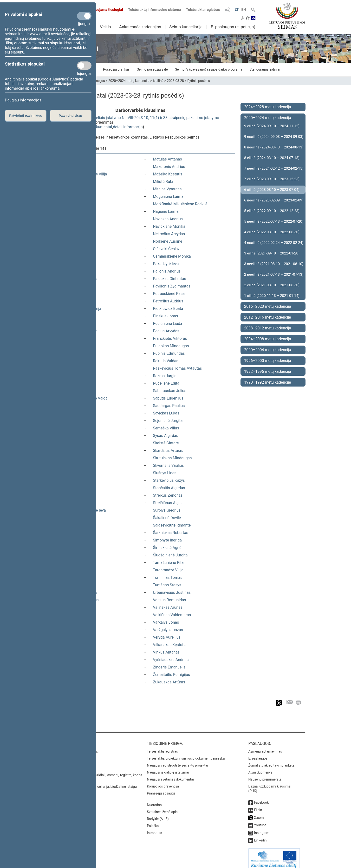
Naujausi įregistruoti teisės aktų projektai (177, 761)
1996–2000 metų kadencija (268, 361)
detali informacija (128, 127)
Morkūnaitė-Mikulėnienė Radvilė (180, 204)
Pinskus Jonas (165, 316)
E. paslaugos (258, 754)
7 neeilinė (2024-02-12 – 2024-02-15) (274, 168)
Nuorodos (154, 800)
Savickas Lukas (166, 413)
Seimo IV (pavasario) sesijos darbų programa (209, 69)
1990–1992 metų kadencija (268, 382)
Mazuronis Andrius (169, 167)
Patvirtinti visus (71, 116)
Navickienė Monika (169, 226)
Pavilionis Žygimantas (172, 286)
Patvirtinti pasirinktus (26, 116)
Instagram (262, 828)
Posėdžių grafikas (116, 69)
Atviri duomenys (260, 768)
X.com (259, 813)
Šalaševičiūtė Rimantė (172, 525)
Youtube (260, 820)
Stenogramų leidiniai (265, 69)
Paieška (153, 821)
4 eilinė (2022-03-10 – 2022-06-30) (272, 232)
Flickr (258, 805)
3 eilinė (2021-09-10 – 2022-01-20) (272, 253)
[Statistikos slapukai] (84, 66)
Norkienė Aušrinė (168, 241)
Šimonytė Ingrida (167, 540)
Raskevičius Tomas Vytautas (177, 368)
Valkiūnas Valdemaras (172, 615)
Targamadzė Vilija (168, 570)
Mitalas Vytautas (167, 189)
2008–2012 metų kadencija (268, 328)
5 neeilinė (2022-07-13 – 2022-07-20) (274, 221)
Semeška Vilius (166, 428)
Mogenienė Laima (168, 197)
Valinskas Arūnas (168, 607)
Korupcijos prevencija (163, 781)
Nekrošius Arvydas (169, 234)
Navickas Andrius (168, 219)
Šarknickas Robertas (170, 533)
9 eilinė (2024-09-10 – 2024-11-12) (272, 126)
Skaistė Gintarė (166, 443)
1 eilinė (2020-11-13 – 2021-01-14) (272, 296)
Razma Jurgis (165, 376)
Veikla (105, 27)
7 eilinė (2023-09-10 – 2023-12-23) (272, 179)
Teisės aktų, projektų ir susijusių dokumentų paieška (186, 754)
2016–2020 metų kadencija (268, 306)
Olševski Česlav (166, 249)
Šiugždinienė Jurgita (170, 555)
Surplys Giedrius (167, 510)
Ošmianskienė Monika (172, 256)
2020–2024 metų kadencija (129, 81)
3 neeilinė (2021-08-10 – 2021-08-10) (274, 264)
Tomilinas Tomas (168, 578)
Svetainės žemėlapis (162, 807)
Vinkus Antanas (166, 652)
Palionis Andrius (167, 271)
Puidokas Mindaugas (171, 346)
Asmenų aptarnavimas (265, 747)
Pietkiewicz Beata (168, 309)
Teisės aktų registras (203, 10)
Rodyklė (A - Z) (158, 814)
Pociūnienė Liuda (168, 324)
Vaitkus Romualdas (169, 600)
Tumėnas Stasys (167, 585)
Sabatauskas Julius (169, 391)
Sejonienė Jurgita (168, 421)
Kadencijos (97, 81)
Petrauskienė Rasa (169, 294)
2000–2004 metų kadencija (268, 350)
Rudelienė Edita (166, 383)
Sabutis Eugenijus (168, 398)
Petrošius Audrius (168, 301)
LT (237, 10)
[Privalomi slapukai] (84, 16)
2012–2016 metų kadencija (268, 317)
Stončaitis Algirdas (169, 488)
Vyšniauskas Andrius (171, 660)
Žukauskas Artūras (169, 682)
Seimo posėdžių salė (152, 69)
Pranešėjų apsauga (161, 788)
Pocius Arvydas (166, 331)
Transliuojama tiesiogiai (101, 10)
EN (244, 10)
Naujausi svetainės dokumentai (170, 775)
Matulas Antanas (167, 159)
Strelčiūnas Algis (167, 503)
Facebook (261, 798)
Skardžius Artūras (168, 451)
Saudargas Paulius (169, 406)
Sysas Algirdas (166, 436)
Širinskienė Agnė (167, 548)
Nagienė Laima (166, 211)
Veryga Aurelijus (167, 637)
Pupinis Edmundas (169, 353)
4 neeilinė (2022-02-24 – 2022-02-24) (274, 243)
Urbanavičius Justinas (172, 592)
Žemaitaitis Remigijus (171, 675)
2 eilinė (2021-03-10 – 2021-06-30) (272, 285)
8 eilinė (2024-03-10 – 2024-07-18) (272, 158)
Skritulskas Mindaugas (172, 458)
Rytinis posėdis (199, 81)
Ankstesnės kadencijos (140, 27)
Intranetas (154, 828)
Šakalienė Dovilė (167, 518)
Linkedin (260, 835)
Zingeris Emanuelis (169, 667)
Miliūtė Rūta (163, 182)
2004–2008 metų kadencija (268, 339)
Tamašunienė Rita (168, 563)
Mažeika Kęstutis (168, 174)
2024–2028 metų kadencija (268, 107)
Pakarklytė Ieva (166, 264)
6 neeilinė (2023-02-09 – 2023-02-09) (274, 200)
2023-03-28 (175, 81)
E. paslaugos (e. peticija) (233, 27)
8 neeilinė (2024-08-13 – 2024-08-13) (274, 147)
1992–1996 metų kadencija (268, 371)
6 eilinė (158, 81)
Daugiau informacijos (23, 100)
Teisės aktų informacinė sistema (155, 10)
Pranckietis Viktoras (170, 338)
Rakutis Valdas (166, 361)
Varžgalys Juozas (168, 630)
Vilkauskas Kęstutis (170, 645)
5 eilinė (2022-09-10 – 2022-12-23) (272, 211)
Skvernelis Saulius (168, 465)
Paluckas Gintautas (169, 279)
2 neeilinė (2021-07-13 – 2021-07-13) (274, 274)
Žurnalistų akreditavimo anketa (271, 761)
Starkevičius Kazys (169, 480)
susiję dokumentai (96, 127)
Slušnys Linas (165, 473)
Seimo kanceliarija (186, 27)
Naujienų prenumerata (265, 775)
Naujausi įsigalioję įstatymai (168, 768)
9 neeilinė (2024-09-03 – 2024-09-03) (274, 137)
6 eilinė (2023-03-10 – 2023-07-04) (272, 190)
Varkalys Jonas (166, 622)
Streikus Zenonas (168, 495)
